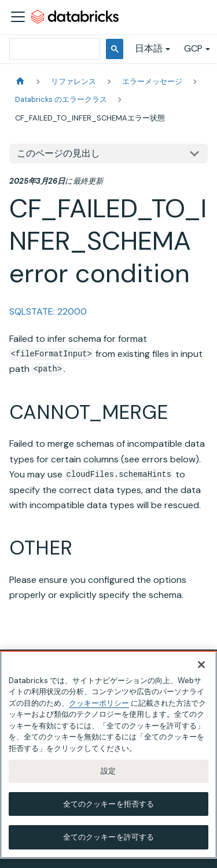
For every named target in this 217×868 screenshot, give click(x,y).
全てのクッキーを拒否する (109, 804)
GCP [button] (193, 48)
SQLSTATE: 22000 (48, 311)
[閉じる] (201, 665)
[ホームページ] (20, 81)
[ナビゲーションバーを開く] (18, 17)
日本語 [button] (149, 48)
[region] (108, 755)
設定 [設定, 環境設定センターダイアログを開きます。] (108, 771)
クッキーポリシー (99, 703)
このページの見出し (58, 153)
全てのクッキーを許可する (109, 837)
